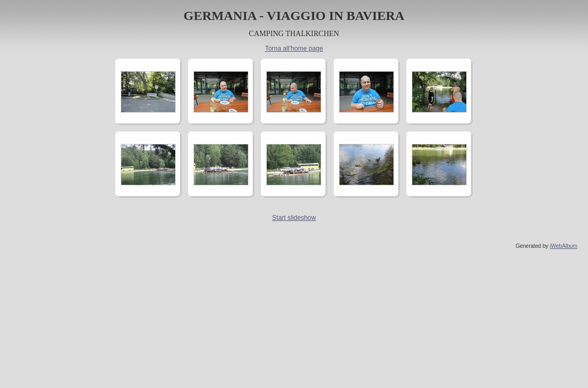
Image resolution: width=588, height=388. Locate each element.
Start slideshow (294, 218)
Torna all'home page (294, 48)
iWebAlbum (563, 246)
